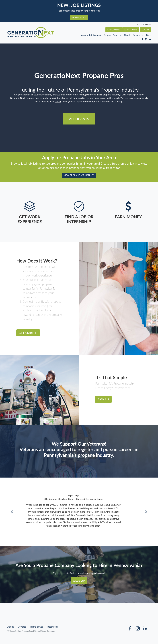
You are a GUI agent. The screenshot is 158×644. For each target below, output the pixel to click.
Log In (145, 30)
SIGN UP (104, 399)
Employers (114, 30)
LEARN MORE (79, 17)
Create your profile (131, 95)
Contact (22, 627)
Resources (138, 35)
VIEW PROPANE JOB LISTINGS (79, 175)
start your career (98, 98)
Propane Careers (112, 35)
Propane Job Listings (90, 35)
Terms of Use (37, 627)
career (58, 101)
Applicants (131, 30)
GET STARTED (28, 333)
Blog (148, 35)
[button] (12, 512)
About (127, 35)
